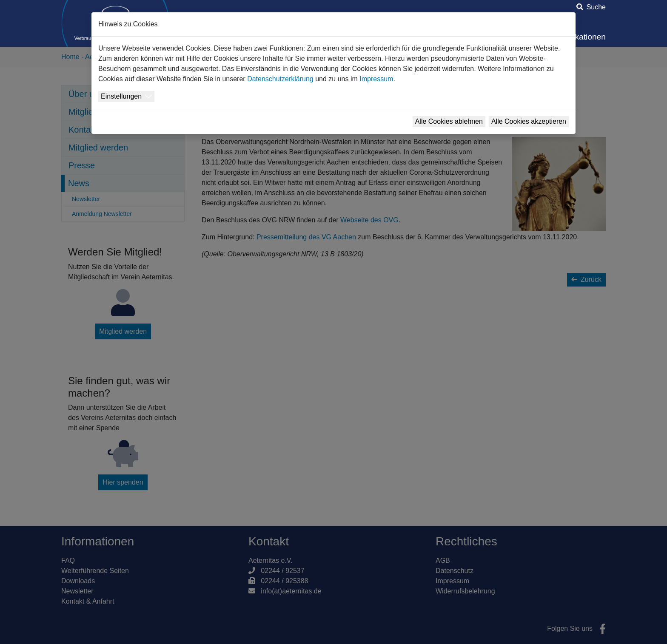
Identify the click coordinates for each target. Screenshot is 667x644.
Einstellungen (121, 96)
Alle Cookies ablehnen (449, 121)
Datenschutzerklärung (280, 79)
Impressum (376, 79)
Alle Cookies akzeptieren (529, 121)
